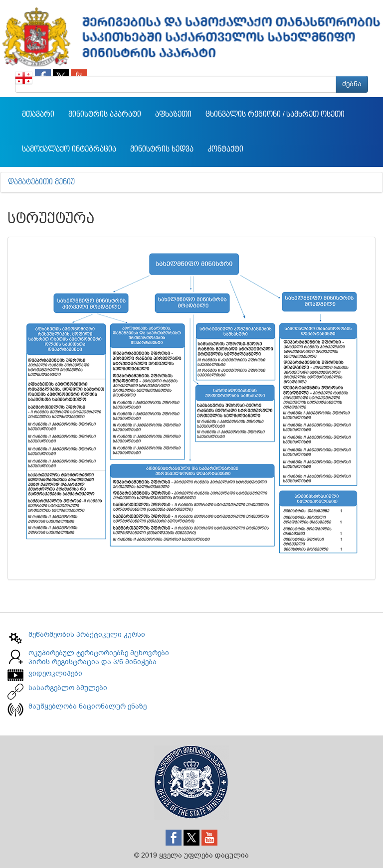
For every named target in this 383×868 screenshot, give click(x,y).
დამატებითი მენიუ (41, 182)
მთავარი (38, 115)
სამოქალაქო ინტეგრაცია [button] (69, 149)
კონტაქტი (225, 149)
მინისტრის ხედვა (162, 149)
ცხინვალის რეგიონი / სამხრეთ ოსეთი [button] (275, 115)
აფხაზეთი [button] (173, 115)
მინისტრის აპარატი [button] (105, 115)
